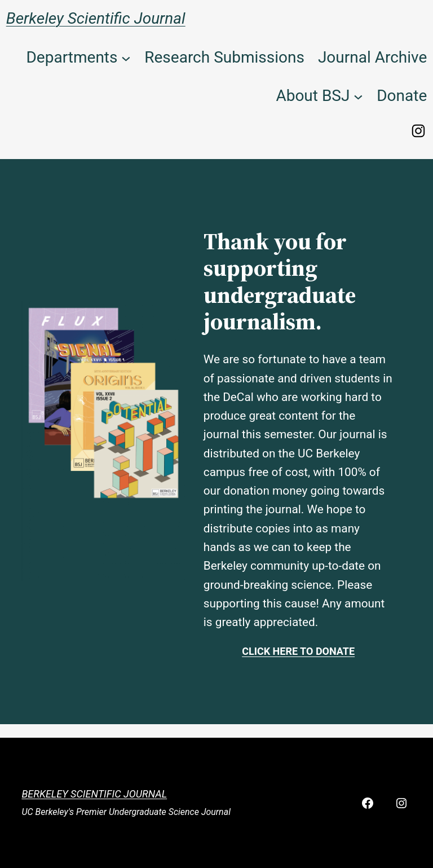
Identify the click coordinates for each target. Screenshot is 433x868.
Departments (72, 57)
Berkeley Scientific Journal (96, 18)
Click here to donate (298, 651)
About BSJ (313, 96)
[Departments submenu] (126, 58)
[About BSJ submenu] (358, 96)
